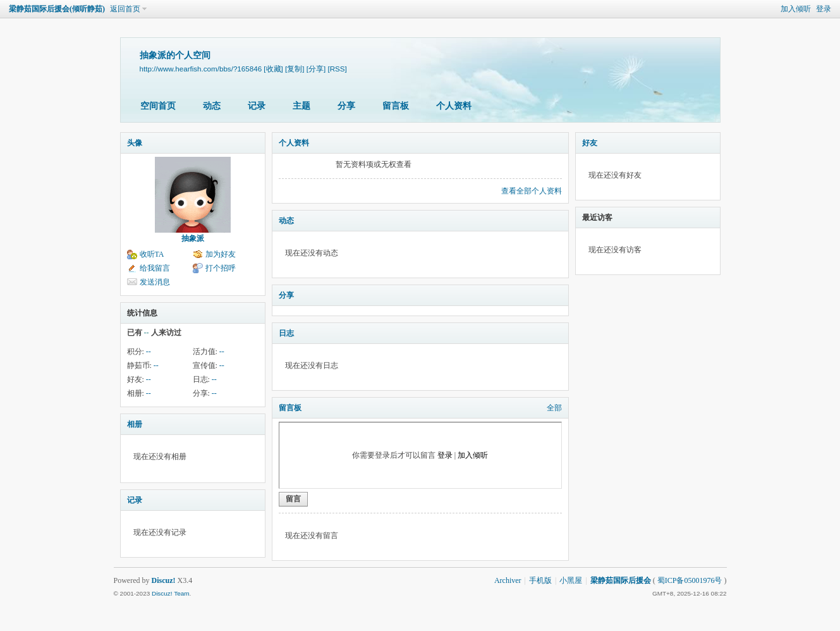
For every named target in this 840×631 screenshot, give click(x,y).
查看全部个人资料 (532, 191)
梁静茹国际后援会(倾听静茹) (57, 9)
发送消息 (155, 282)
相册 (135, 424)
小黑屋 (571, 580)
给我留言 (155, 268)
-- (149, 352)
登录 (824, 9)
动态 (212, 106)
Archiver (508, 580)
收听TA (152, 254)
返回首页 (125, 9)
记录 (257, 106)
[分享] (316, 69)
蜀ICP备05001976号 (690, 580)
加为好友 (221, 254)
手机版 (540, 580)
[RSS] (337, 69)
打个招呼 (221, 268)
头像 (135, 143)
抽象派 (193, 238)
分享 (346, 106)
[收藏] (273, 69)
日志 (286, 333)
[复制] (295, 69)
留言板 (396, 106)
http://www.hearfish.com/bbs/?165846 (201, 69)
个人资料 (454, 106)
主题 (301, 106)
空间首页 (158, 106)
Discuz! (164, 580)
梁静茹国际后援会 (621, 580)
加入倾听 (796, 9)
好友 (590, 143)
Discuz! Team (171, 593)
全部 (554, 408)
